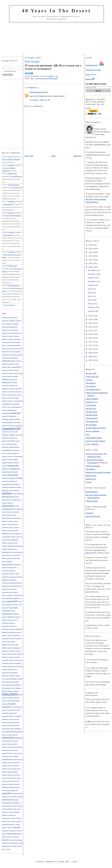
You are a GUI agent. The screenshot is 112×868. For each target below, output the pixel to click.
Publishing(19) (11, 725)
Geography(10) (5, 527)
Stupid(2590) (7, 793)
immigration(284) (17, 564)
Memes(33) (11, 635)
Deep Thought (32, 62)
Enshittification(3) (13, 481)
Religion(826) (19, 738)
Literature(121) (17, 617)
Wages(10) (4, 834)
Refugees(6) (15, 735)
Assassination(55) (17, 352)
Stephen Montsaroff (14, 185)
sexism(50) (4, 769)
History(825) (5, 552)
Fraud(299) (15, 512)
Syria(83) (4, 797)
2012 (91, 342)
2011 (91, 345)
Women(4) (20, 846)
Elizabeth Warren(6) (6, 472)
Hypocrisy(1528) (7, 564)
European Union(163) (15, 490)
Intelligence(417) (6, 580)
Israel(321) (16, 592)
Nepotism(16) (11, 657)
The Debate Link (92, 421)
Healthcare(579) (12, 546)
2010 (91, 349)
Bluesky (90, 79)
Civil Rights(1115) (7, 404)
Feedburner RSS (95, 65)
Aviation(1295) (6, 361)
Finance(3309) (8, 506)
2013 (91, 338)
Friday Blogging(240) (11, 515)
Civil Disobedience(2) (18, 401)
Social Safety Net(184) (13, 772)
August (91, 285)
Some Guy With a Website (95, 441)
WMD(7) (15, 846)
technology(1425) (7, 800)
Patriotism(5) (14, 679)
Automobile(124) (15, 358)
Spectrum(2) (11, 784)
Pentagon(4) (20, 679)
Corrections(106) (19, 426)
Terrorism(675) (15, 803)
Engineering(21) (5, 481)
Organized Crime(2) (12, 666)
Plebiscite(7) (11, 691)
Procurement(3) (5, 713)
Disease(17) (4, 460)
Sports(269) (17, 784)
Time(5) (15, 809)
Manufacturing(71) (6, 626)
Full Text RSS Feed (93, 516)
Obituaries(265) (18, 663)
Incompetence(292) (12, 567)
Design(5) (4, 453)
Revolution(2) (11, 747)
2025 (91, 249)
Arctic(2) (4, 349)
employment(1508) (12, 475)
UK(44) (14, 821)
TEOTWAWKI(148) (6, 803)
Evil (33, 79)
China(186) (4, 401)
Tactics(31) (9, 797)
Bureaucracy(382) (13, 379)
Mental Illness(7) (17, 635)
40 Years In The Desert (56, 11)
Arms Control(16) (10, 349)
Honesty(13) (20, 552)
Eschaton (89, 380)
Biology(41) (17, 370)
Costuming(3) (5, 432)
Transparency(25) (12, 815)
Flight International (93, 466)
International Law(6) (6, 586)
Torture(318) (5, 812)
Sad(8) (16, 753)
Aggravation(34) (15, 330)
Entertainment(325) (6, 484)
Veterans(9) (10, 828)
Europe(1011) (6, 490)
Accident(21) (18, 321)
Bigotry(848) (16, 367)
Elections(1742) (15, 469)
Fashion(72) (10, 503)
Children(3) (16, 398)
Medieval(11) (5, 635)
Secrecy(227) (11, 763)
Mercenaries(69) (5, 638)
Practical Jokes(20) (16, 701)
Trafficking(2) (5, 815)
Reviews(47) (5, 747)
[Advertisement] (56, 39)
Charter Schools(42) (12, 395)
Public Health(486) (11, 722)
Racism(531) (18, 729)
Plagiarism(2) (19, 688)
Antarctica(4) (11, 339)
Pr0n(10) (9, 701)
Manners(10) (12, 623)
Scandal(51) (16, 756)
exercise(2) (14, 494)
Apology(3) (4, 345)
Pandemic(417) (5, 676)
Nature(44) (14, 654)
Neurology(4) (17, 657)
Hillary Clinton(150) (12, 549)
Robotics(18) (9, 750)
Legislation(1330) (7, 614)
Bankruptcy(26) (14, 361)
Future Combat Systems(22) (15, 518)
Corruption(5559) (11, 428)
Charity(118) (5, 395)
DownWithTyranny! (93, 389)
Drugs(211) (4, 466)
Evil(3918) (7, 493)
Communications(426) (11, 410)
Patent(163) (8, 679)
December (92, 270)
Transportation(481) (7, 818)
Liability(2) (4, 617)
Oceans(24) (4, 666)
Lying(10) (15, 620)
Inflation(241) (12, 571)
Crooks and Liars (92, 376)
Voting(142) (19, 831)
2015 (91, 330)
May (90, 296)
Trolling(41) (4, 821)
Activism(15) (9, 324)
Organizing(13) (19, 666)
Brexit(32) (10, 376)
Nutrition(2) (11, 663)
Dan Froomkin (91, 425)
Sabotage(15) (11, 753)
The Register (90, 469)
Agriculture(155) (6, 333)
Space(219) (9, 781)
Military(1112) (6, 645)
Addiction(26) (16, 324)
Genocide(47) (15, 524)
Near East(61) (5, 657)
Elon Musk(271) (15, 472)
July (90, 289)
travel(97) (14, 818)
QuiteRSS (89, 513)
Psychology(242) (12, 719)
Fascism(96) (5, 503)
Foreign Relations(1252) (9, 509)
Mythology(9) (18, 651)
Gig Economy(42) (10, 531)
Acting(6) (4, 324)
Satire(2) (11, 756)
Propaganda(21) (5, 716)
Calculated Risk (92, 418)
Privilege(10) (18, 710)
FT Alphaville (91, 405)
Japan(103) (4, 595)
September (92, 281)
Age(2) (9, 330)
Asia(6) (11, 352)
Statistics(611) (5, 787)
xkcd (87, 434)
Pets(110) (4, 685)
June (90, 293)
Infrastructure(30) (6, 574)
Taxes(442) (20, 796)
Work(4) (4, 849)
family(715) (12, 497)
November (92, 274)
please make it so (9, 235)
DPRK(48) (11, 463)
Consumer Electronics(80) (15, 419)
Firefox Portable (92, 501)
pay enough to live (16, 176)
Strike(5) (4, 790)
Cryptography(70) (13, 438)
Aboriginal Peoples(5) (13, 318)
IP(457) (20, 586)
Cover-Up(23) (15, 432)
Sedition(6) (4, 766)
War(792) (19, 834)
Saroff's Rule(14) (6, 756)
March (91, 304)
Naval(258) (20, 654)
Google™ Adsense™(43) (17, 534)
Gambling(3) (5, 521)
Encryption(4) (5, 478)
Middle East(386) (11, 642)
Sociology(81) (17, 775)
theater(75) (15, 806)
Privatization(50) (11, 710)
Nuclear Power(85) (14, 660)
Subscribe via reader (93, 70)
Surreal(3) (20, 793)
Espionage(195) (12, 487)
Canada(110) (11, 385)
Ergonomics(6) (5, 487)
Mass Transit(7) (12, 629)
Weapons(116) (10, 837)
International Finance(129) (16, 583)
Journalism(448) (9, 598)
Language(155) (15, 605)
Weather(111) (17, 837)
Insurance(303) (5, 577)
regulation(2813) (8, 738)
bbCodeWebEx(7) (12, 364)
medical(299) (13, 632)
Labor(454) (9, 605)
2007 (91, 360)
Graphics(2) (13, 537)
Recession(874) (19, 732)
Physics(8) (13, 688)
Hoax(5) (11, 552)
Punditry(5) (17, 725)
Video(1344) (17, 827)
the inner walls (91, 373)
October (91, 278)
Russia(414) (5, 753)
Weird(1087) (5, 840)
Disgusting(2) (10, 460)
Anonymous (11, 165)
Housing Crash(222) (12, 558)
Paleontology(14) (6, 673)
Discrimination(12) (19, 456)
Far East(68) (15, 500)
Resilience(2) (5, 744)
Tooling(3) (19, 809)
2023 (91, 256)
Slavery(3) (9, 769)
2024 (91, 252)
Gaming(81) (10, 521)
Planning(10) (5, 691)
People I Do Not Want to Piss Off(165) (10, 682)
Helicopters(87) (19, 546)
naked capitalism (92, 399)
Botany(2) (16, 373)
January (91, 311)
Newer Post (29, 156)
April (90, 300)
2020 (91, 267)
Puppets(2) (8, 729)
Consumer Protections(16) (7, 422)
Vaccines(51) (5, 828)
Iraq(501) (9, 589)
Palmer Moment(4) (14, 673)
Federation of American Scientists (98, 472)
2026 (91, 245)
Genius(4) (10, 524)
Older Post (78, 156)
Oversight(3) (5, 669)
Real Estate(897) (10, 732)
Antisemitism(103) (16, 342)
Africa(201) (5, 330)
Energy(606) (19, 478)
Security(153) (17, 763)
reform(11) (10, 735)
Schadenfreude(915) (7, 759)
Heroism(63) (5, 549)
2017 (91, 323)
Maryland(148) (5, 629)
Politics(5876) (10, 694)
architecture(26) (18, 345)
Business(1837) (7, 382)
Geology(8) (11, 527)
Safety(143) (20, 753)
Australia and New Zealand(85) (16, 355)
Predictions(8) (5, 704)
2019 (91, 316)
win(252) (10, 846)
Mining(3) (13, 645)
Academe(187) (12, 321)
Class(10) (4, 407)
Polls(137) (20, 695)
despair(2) (9, 453)
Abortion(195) (5, 321)
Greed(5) (18, 537)
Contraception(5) (17, 422)
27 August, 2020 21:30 (40, 100)
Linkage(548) (11, 617)
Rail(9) (3, 732)
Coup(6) (10, 432)
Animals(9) (17, 336)
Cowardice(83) (5, 435)
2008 (91, 356)
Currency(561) (11, 441)
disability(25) (5, 456)
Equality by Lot (91, 402)
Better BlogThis (92, 492)
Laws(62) (13, 611)
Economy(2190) (13, 466)
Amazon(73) (11, 336)
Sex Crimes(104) (16, 766)
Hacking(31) (5, 543)
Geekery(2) (16, 521)
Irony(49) (11, 592)
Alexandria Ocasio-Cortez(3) (16, 333)
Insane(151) (13, 574)
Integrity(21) (20, 577)
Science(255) (16, 759)
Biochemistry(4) (10, 370)
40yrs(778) (5, 318)
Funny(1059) (5, 518)
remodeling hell (8, 204)
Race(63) (13, 729)
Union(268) (18, 821)
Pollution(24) (5, 698)
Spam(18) (14, 781)
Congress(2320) (15, 413)
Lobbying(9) (5, 620)
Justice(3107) (13, 601)
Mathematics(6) (19, 629)
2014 (91, 334)
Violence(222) (5, 831)
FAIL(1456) (5, 497)
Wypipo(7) (8, 849)
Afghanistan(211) (14, 327)
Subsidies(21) (15, 793)
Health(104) (4, 546)
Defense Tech (91, 479)
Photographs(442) (6, 688)
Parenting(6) (12, 676)
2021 (91, 263)
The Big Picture (92, 412)
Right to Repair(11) (18, 747)
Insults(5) (18, 574)
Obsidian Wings (92, 415)
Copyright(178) (11, 426)
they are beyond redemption (12, 216)
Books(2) (11, 373)
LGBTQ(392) (16, 614)
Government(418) (6, 537)
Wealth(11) (4, 837)
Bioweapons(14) (5, 373)
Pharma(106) (9, 685)
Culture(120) (5, 441)
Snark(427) (15, 769)
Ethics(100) (19, 487)
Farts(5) (19, 500)
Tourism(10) (11, 812)
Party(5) (4, 679)
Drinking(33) (16, 463)
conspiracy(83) (5, 416)
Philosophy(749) (17, 685)
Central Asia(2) (18, 392)
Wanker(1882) (12, 834)
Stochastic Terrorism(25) (15, 787)
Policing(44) (16, 691)
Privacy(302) (16, 707)
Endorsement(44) (12, 478)
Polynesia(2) (11, 698)
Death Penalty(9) (10, 444)
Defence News (91, 476)
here (104, 685)
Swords (88, 482)
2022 (91, 260)
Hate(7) (16, 543)
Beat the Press (91, 409)
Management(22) (6, 623)
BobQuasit (11, 213)
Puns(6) (4, 729)
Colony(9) (9, 407)
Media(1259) (6, 632)
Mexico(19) (12, 638)
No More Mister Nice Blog (96, 428)
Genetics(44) (5, 524)
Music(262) (12, 651)
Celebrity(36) (5, 392)
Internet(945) (15, 586)
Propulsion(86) (18, 716)
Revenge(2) (15, 744)
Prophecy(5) (12, 716)
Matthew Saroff (12, 174)
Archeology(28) (11, 345)
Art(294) (16, 348)
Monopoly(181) (5, 651)
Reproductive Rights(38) (7, 741)
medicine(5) (19, 632)
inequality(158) (5, 571)
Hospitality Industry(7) (7, 555)
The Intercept (91, 383)
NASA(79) (4, 654)
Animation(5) (5, 339)
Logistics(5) (10, 620)
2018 (91, 319)
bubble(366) (15, 376)
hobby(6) (15, 552)
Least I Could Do (92, 444)
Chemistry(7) (11, 398)
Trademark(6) (17, 812)
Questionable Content (94, 438)
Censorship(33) (11, 392)
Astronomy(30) (5, 355)
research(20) (15, 741)
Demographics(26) (16, 450)
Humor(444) (9, 561)
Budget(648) (5, 379)
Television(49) (16, 800)
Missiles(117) (11, 648)
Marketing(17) (14, 626)
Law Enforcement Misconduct (47, 79)
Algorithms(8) (5, 336)
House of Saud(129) (16, 555)
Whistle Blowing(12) (15, 843)
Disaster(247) (11, 456)
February (91, 307)
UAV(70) (10, 821)
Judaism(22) (16, 598)
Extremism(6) (20, 494)
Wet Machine (91, 386)
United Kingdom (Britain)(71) (8, 824)
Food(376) (17, 506)
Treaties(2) (19, 818)
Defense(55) (12, 447)
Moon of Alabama (92, 431)
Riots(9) (4, 750)
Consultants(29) (5, 419)
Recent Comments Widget (10, 305)
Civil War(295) (16, 404)
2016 (91, 327)
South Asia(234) (12, 778)
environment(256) (15, 484)
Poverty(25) (4, 701)
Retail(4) (10, 744)
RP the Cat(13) (15, 750)
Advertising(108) (6, 327)
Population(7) (17, 698)
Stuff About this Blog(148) (12, 790)
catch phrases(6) (19, 389)
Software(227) (5, 778)
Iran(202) (4, 589)
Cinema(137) (10, 401)
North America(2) (6, 660)
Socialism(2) (5, 775)
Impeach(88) (5, 567)
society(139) (11, 775)
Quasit (10, 157)
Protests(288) (5, 719)
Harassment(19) (11, 543)
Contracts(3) (5, 426)
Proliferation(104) (13, 713)
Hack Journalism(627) (13, 540)
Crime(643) (12, 435)
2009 (91, 353)
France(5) (10, 512)
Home (53, 156)
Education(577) (6, 469)
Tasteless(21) (14, 797)
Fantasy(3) (9, 500)
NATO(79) (9, 654)
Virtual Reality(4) (12, 831)
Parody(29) (18, 676)
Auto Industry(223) (6, 358)
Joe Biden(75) (10, 595)
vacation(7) (18, 824)
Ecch (88, 74)
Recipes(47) (4, 735)
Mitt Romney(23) (18, 648)
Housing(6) (4, 558)
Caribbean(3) (12, 389)
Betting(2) (10, 367)
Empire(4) (4, 475)
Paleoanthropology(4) (12, 669)
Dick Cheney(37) (15, 453)
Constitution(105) (13, 416)
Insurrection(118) (13, 577)
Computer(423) (5, 413)
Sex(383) (9, 766)
